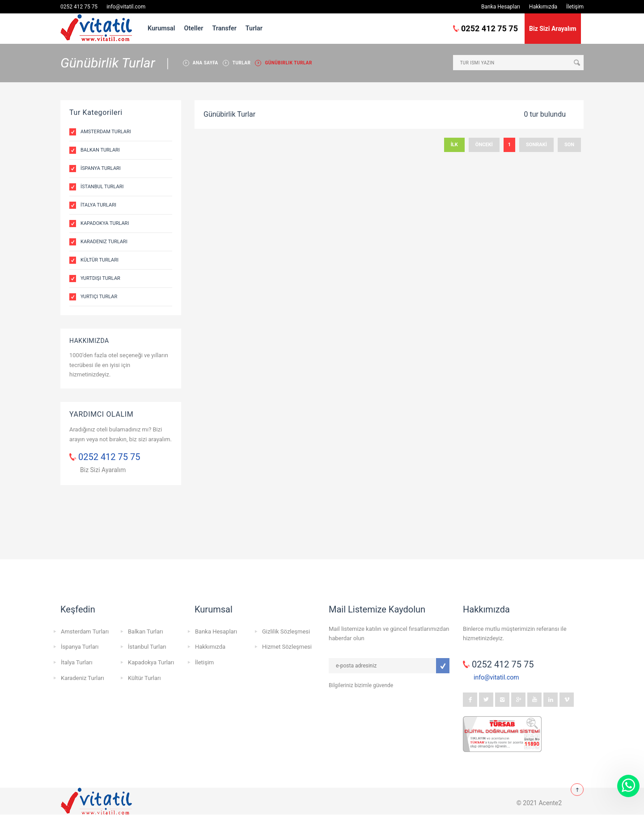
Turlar (254, 28)
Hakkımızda (543, 7)
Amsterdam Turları (106, 132)
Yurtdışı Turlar (100, 278)
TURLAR (242, 63)
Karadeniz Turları (104, 242)
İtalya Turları (98, 205)
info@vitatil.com (126, 7)
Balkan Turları (100, 150)
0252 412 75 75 (79, 7)
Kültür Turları (100, 260)
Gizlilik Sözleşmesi (286, 631)
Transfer (224, 28)
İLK (454, 145)
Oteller (194, 28)
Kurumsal (161, 28)
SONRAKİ (536, 145)
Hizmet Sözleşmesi (287, 647)
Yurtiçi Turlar (99, 297)
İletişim (575, 7)
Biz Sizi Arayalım (553, 29)
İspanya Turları (101, 168)
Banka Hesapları (501, 7)
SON (569, 145)
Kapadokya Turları (105, 223)
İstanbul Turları (102, 187)
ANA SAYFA (205, 63)
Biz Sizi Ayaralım (103, 470)
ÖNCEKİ (484, 145)
